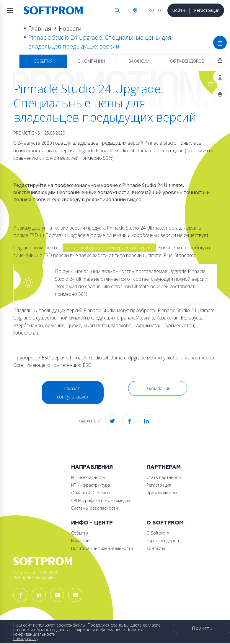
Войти (178, 10)
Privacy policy (26, 639)
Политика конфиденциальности (102, 548)
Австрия (135, 10)
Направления (92, 467)
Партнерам (164, 467)
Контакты (156, 548)
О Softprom (165, 523)
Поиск (117, 10)
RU (151, 10)
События (43, 61)
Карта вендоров (187, 61)
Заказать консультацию (72, 393)
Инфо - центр (92, 523)
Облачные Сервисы (91, 493)
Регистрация (207, 10)
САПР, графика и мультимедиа (101, 500)
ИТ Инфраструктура (91, 485)
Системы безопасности (94, 508)
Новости (70, 29)
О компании (91, 61)
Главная (40, 29)
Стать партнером (164, 477)
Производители (162, 493)
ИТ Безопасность (88, 477)
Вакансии (139, 61)
